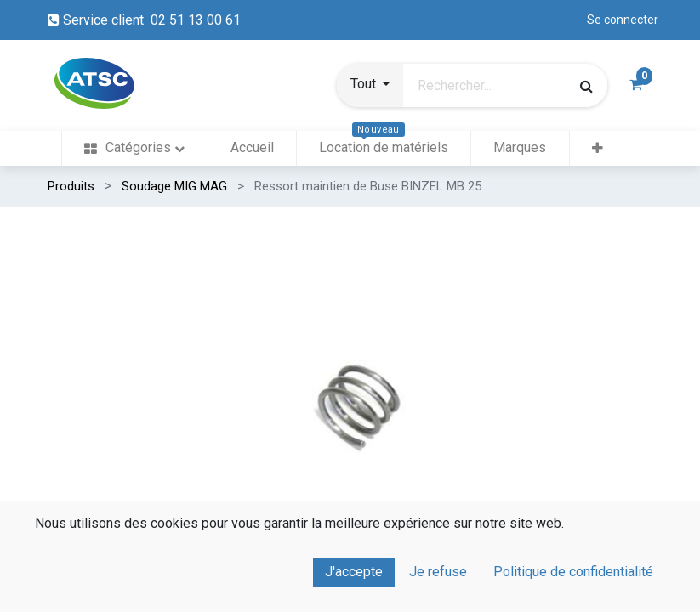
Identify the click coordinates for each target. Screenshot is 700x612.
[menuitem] (134, 148)
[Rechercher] (586, 86)
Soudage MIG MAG (174, 186)
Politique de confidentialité (573, 572)
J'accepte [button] (354, 572)
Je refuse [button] (438, 572)
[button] (370, 86)
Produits (71, 186)
